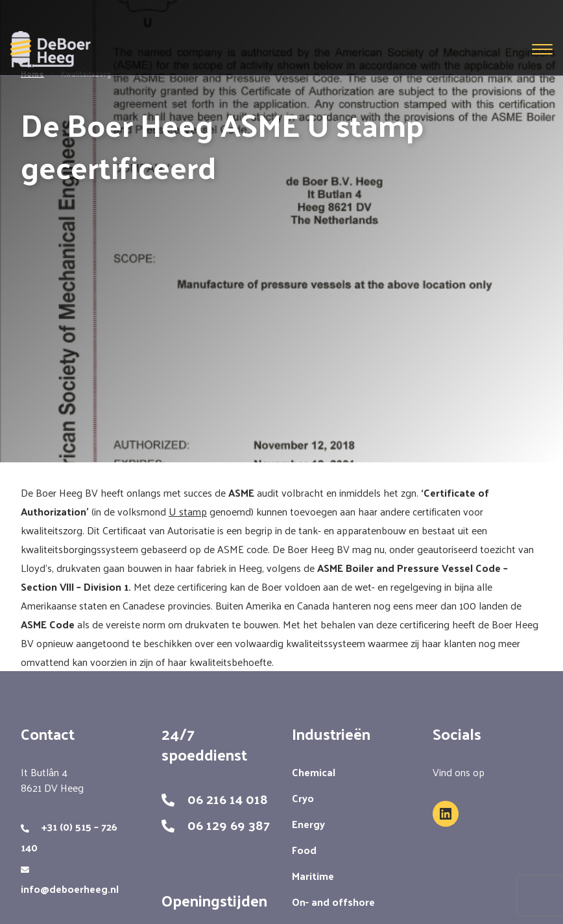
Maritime (313, 876)
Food (304, 850)
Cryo (303, 798)
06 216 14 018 (228, 799)
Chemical (314, 772)
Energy (308, 824)
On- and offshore (333, 902)
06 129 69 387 (229, 825)
